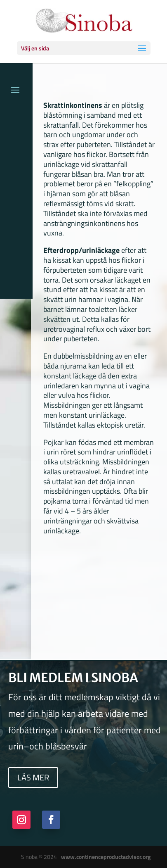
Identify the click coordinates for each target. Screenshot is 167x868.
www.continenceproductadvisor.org (106, 857)
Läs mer (33, 777)
